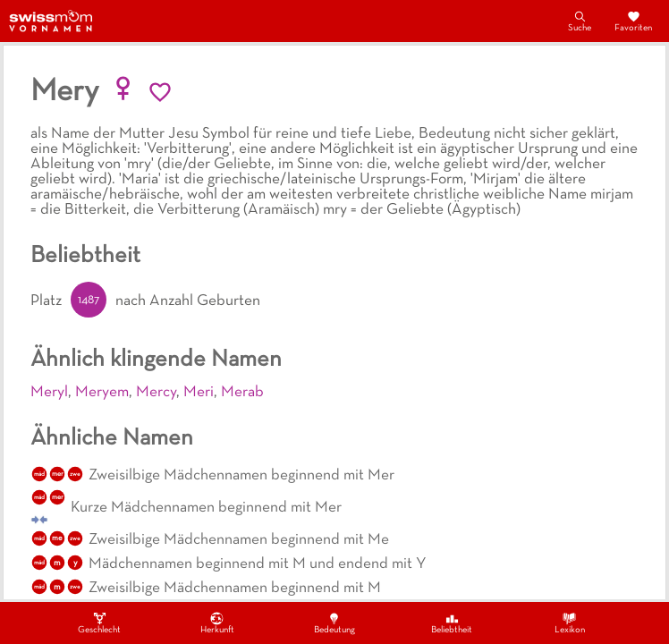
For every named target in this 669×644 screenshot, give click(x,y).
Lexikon (570, 623)
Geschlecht (99, 623)
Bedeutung (334, 623)
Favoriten (633, 21)
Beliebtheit (452, 623)
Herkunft (217, 623)
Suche (580, 21)
